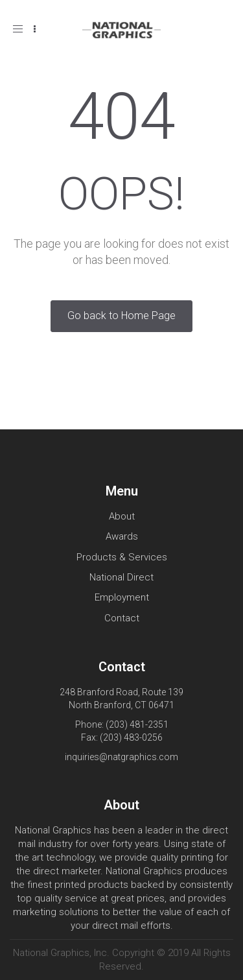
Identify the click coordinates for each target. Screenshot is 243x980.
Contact (122, 618)
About (122, 516)
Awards (122, 536)
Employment (122, 597)
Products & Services (122, 557)
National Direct (121, 577)
